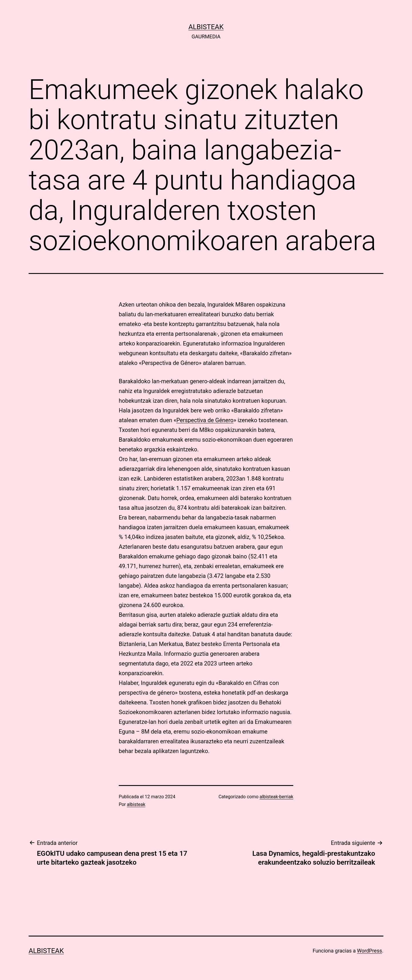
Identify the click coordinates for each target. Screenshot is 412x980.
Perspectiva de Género (205, 420)
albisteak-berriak (276, 797)
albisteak (206, 27)
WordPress (370, 951)
